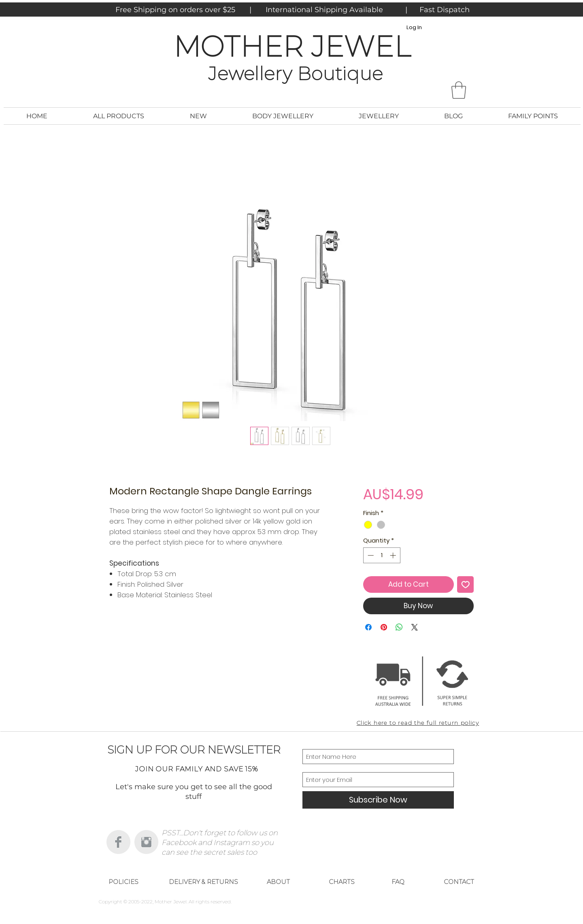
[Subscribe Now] (378, 800)
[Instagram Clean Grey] (146, 842)
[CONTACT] (459, 882)
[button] (459, 90)
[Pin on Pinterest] (384, 627)
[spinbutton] (382, 555)
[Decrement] (370, 555)
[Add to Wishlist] (466, 585)
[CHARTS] (342, 882)
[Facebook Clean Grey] (118, 842)
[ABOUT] (278, 882)
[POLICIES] (123, 882)
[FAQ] (398, 882)
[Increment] (394, 555)
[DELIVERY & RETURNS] (203, 882)
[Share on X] (415, 627)
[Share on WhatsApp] (399, 627)
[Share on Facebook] (368, 627)
